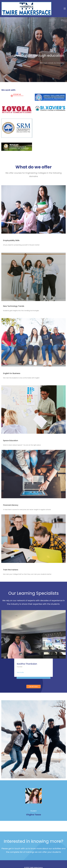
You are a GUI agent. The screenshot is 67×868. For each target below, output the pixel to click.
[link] (50, 86)
